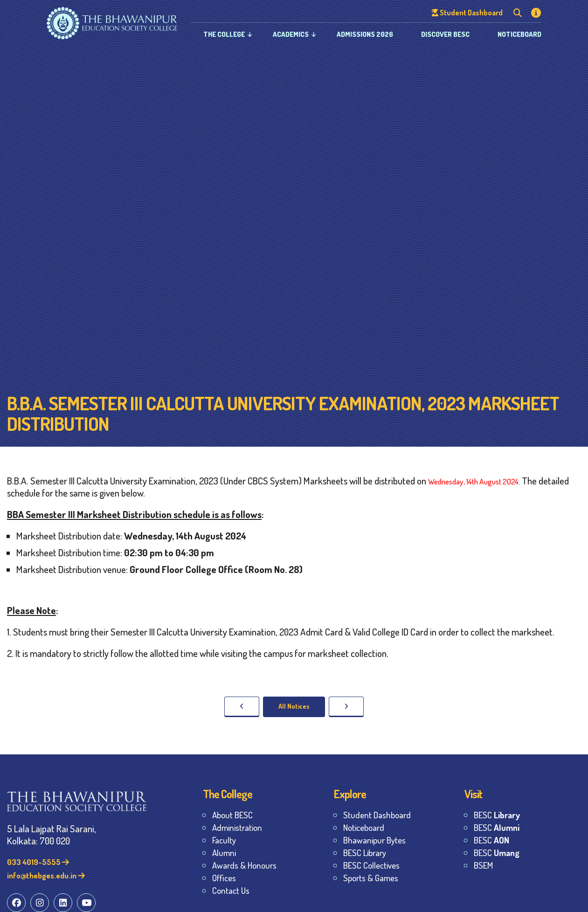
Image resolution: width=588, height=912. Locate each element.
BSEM (483, 865)
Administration (237, 827)
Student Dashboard (377, 815)
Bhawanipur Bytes (374, 840)
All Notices (294, 706)
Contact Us (231, 890)
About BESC (232, 815)
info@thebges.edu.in (46, 875)
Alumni (224, 853)
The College (224, 34)
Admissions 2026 (365, 34)
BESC (497, 815)
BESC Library (365, 853)
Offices (224, 878)
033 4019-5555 (38, 862)
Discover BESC (445, 34)
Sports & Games (371, 878)
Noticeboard (519, 34)
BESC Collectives (371, 865)
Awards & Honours (244, 865)
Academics (291, 34)
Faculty (224, 840)
